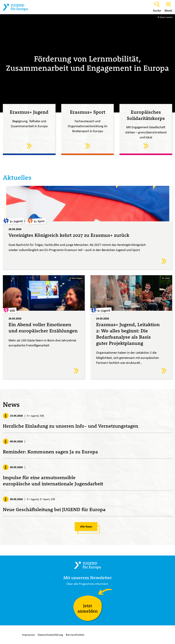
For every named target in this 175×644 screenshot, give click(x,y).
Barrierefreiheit (75, 635)
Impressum (28, 635)
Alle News (86, 527)
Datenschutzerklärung (50, 635)
